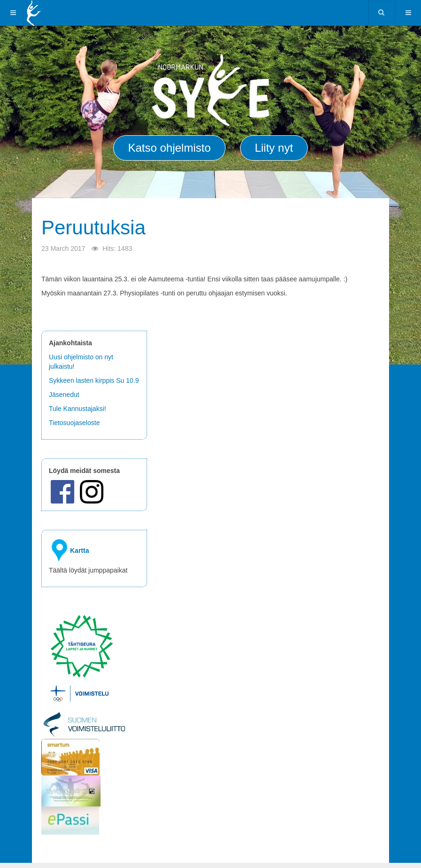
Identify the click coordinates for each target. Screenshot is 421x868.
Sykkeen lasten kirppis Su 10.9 (94, 380)
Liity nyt (274, 148)
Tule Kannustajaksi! (78, 409)
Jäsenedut (65, 395)
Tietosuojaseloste (74, 423)
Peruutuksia (94, 228)
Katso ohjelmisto (169, 148)
